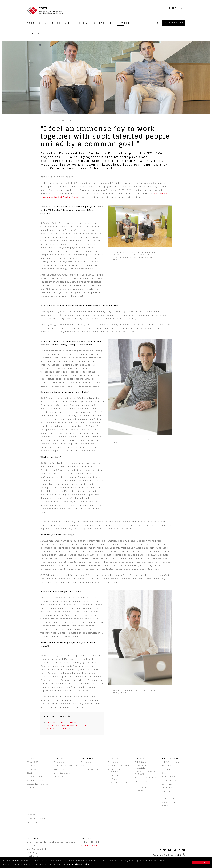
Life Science (142, 781)
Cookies (15, 861)
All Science (141, 762)
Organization (34, 769)
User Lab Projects (118, 783)
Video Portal (169, 802)
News (62, 121)
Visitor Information (38, 784)
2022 (71, 121)
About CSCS (33, 762)
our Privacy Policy (79, 864)
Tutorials (167, 788)
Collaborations (35, 777)
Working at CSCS (36, 780)
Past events (33, 822)
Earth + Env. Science (146, 778)
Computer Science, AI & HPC (145, 773)
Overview (59, 762)
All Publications (171, 762)
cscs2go (59, 777)
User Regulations (63, 773)
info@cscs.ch (89, 845)
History (31, 766)
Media (165, 806)
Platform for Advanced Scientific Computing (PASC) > (67, 727)
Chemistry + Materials (142, 767)
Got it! (201, 863)
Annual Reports (170, 777)
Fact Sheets (168, 784)
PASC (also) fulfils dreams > (64, 722)
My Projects (115, 779)
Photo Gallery (170, 799)
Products (59, 769)
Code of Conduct (117, 775)
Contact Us (33, 788)
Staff (30, 773)
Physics (139, 791)
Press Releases (170, 780)
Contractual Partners (65, 766)
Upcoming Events (36, 819)
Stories (166, 791)
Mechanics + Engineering (142, 786)
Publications (49, 121)
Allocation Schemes (119, 766)
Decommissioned (90, 769)
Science (166, 769)
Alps (83, 766)
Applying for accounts (115, 770)
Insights (167, 766)
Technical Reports (172, 795)
